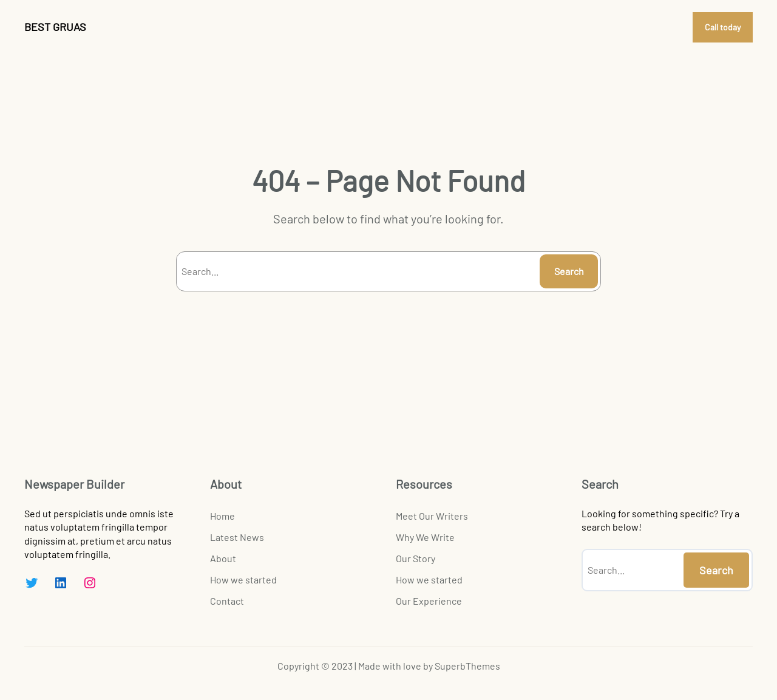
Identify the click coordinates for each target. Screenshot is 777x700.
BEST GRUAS (55, 27)
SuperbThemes (467, 666)
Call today (723, 27)
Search (569, 271)
